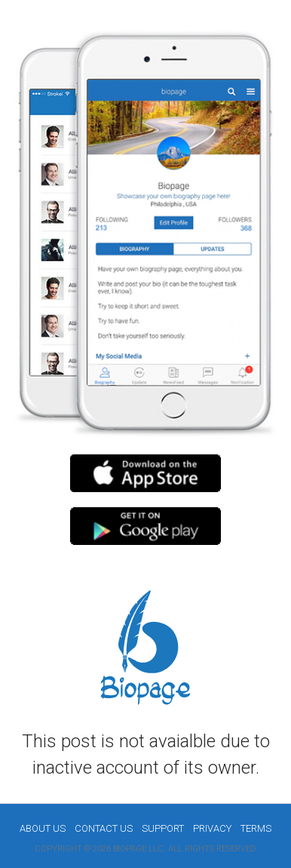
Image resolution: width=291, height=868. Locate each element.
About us (43, 828)
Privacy (212, 828)
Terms (256, 828)
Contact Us (104, 828)
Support (163, 828)
